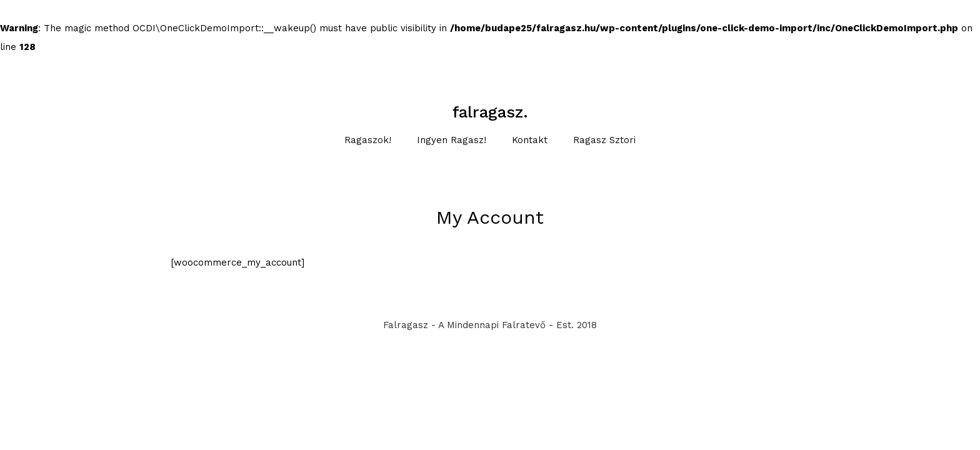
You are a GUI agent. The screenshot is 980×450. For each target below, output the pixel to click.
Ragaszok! (368, 140)
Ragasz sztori (604, 140)
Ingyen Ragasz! (452, 140)
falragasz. (490, 112)
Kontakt (530, 140)
